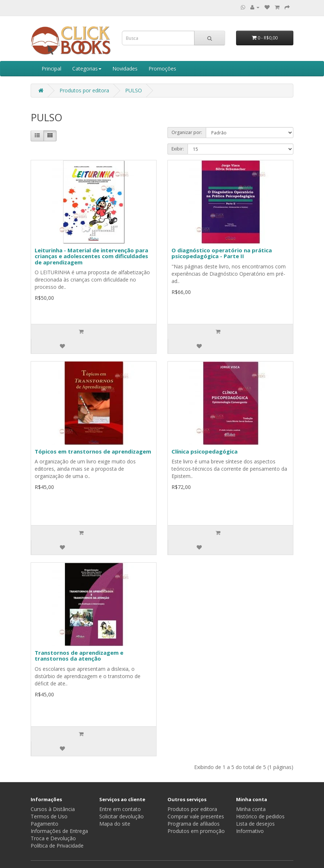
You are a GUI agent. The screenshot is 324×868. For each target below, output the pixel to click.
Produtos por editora (84, 90)
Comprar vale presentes (196, 816)
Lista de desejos (255, 824)
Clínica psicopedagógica (205, 451)
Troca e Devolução (53, 838)
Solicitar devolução (121, 816)
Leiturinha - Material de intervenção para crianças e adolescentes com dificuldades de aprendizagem (91, 256)
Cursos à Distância (53, 809)
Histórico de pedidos (260, 816)
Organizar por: (187, 132)
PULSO (134, 90)
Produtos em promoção (196, 831)
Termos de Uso (49, 816)
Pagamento (45, 824)
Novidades (125, 68)
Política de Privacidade (57, 846)
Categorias (87, 68)
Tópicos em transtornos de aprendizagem (93, 451)
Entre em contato (120, 809)
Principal (51, 68)
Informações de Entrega (59, 831)
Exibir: (178, 149)
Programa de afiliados (194, 824)
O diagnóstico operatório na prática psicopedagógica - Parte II (222, 253)
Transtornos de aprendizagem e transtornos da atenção (79, 656)
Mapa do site (115, 824)
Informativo (250, 831)
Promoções (162, 68)
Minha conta (251, 809)
